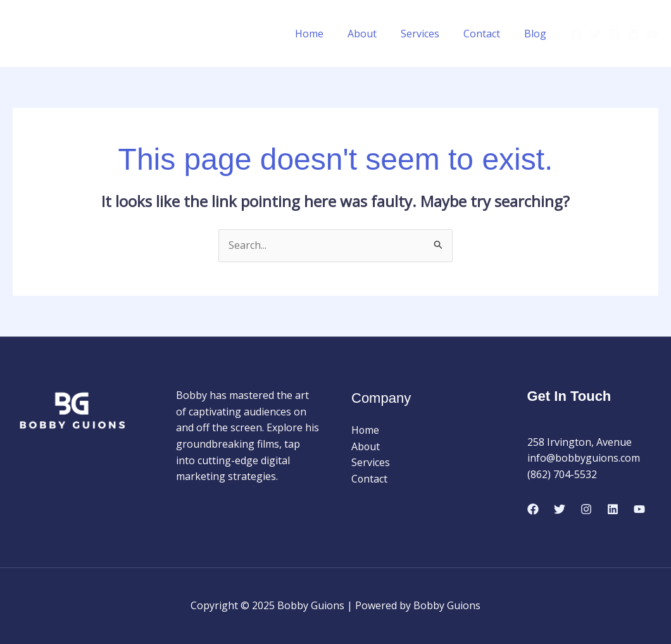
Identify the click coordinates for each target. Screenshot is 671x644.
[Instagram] (615, 34)
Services (430, 34)
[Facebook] (577, 34)
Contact (487, 34)
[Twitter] (596, 34)
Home (326, 34)
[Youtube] (653, 34)
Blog (537, 34)
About (375, 34)
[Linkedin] (634, 34)
